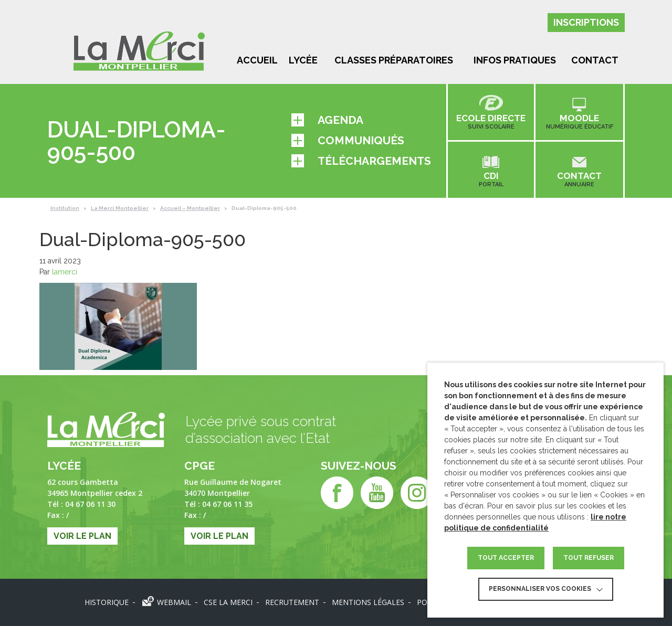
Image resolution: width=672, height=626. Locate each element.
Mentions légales (368, 602)
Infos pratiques (515, 60)
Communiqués (348, 140)
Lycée (303, 60)
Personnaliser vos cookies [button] (540, 589)
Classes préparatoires (394, 60)
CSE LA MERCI (228, 602)
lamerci (65, 272)
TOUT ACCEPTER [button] (506, 558)
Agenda (327, 120)
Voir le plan (82, 536)
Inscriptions (586, 22)
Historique (107, 602)
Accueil (257, 60)
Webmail (174, 602)
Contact (595, 60)
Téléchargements (361, 161)
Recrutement (292, 602)
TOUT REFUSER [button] (589, 558)
